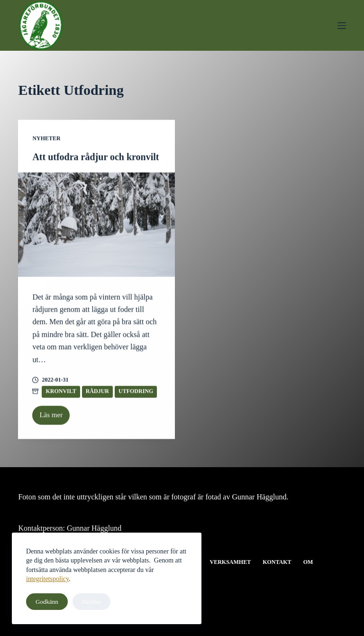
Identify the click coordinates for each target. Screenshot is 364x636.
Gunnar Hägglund (94, 528)
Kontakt (277, 562)
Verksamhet (230, 562)
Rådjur (97, 392)
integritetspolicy (47, 579)
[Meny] (342, 26)
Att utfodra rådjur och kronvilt (96, 157)
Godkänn (47, 602)
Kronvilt (61, 392)
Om (308, 562)
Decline (91, 602)
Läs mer (55, 419)
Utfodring (136, 392)
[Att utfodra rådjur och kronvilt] (96, 225)
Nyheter (46, 139)
